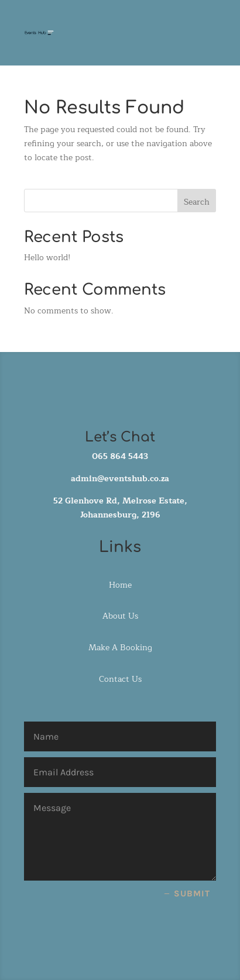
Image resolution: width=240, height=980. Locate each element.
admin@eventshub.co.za (120, 479)
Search (197, 202)
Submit (192, 893)
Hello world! (47, 258)
